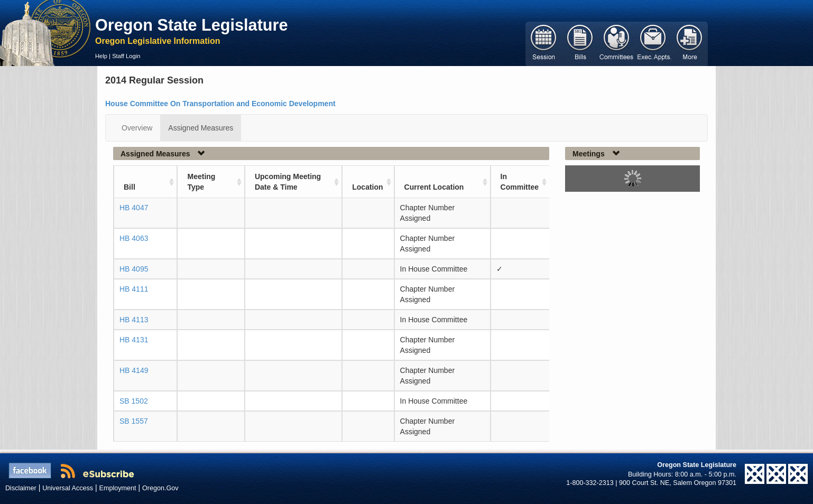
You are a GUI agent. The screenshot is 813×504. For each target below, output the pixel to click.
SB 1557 (134, 421)
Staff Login (126, 56)
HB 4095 (134, 269)
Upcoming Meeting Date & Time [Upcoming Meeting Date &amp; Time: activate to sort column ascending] (288, 182)
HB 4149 (134, 370)
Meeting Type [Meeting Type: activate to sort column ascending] (201, 182)
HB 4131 (134, 340)
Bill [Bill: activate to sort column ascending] (130, 187)
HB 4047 (134, 208)
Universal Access (68, 488)
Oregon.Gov (160, 488)
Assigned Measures (201, 128)
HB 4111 (134, 289)
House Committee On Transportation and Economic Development (220, 104)
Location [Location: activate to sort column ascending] (367, 187)
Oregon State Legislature (192, 25)
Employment (118, 488)
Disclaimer (21, 488)
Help (101, 56)
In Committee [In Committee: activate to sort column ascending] (520, 182)
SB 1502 (134, 401)
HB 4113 (134, 320)
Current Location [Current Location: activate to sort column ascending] (434, 187)
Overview (137, 128)
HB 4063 (134, 238)
